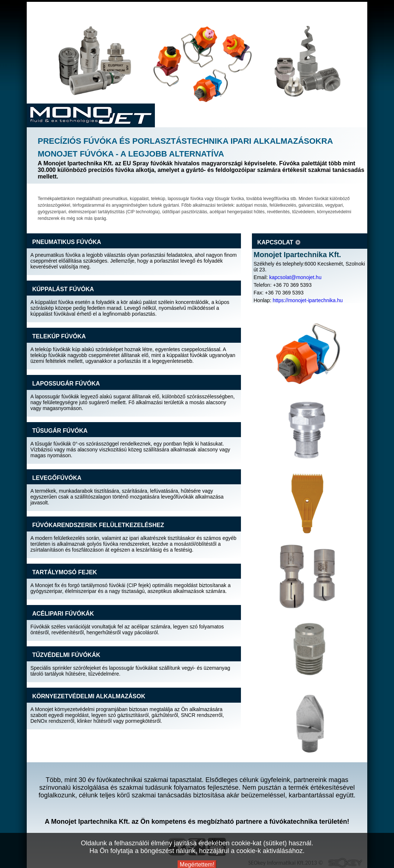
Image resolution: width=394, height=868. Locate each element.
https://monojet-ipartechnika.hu (308, 300)
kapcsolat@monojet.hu (295, 277)
